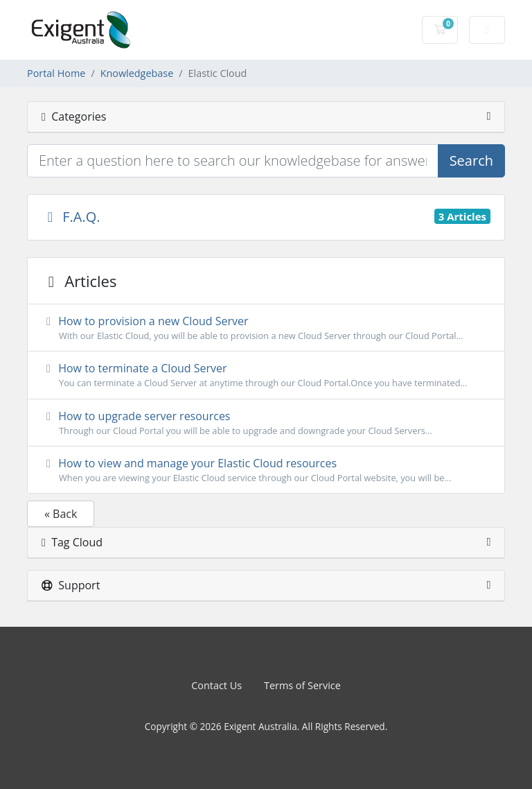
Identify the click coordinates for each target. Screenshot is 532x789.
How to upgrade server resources (266, 423)
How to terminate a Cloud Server (266, 375)
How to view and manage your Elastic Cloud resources (266, 470)
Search (471, 161)
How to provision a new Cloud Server (266, 328)
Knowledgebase (137, 73)
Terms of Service (302, 685)
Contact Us (216, 685)
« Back (61, 514)
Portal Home (56, 73)
